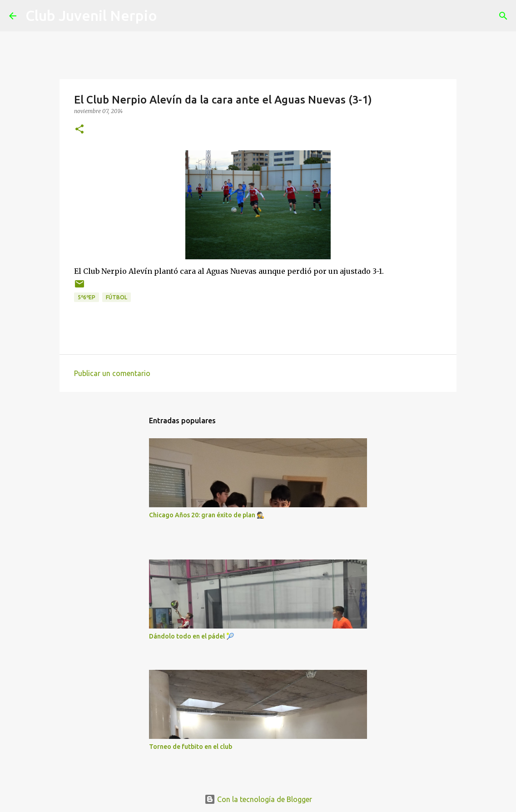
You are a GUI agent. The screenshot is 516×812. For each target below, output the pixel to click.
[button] (79, 130)
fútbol (117, 297)
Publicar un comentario (112, 373)
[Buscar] (170, 16)
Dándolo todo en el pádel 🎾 (191, 636)
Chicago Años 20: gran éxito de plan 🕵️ (207, 515)
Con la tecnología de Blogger (258, 799)
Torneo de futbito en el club (191, 747)
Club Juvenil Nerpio (91, 15)
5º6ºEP (87, 297)
